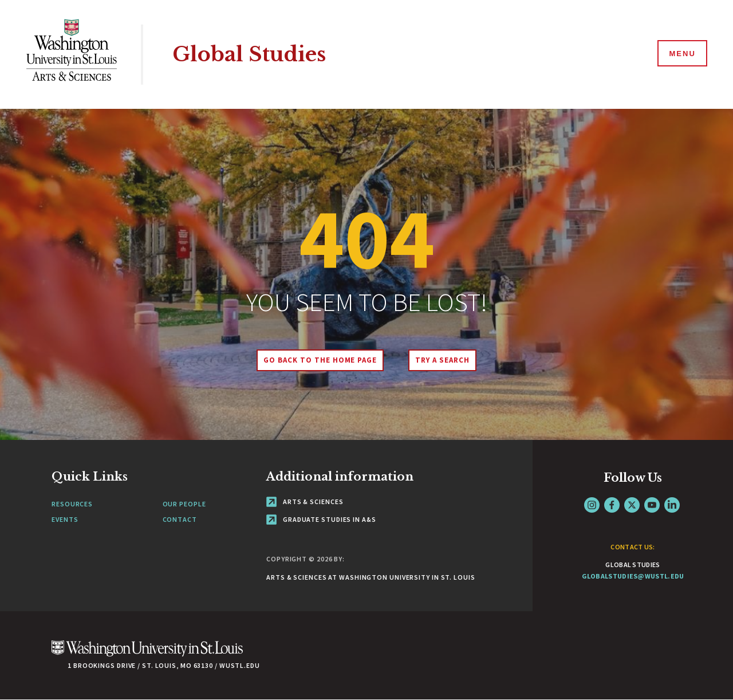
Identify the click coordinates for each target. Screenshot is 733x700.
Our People (184, 504)
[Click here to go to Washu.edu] (147, 654)
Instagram (592, 505)
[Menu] (681, 54)
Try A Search (442, 360)
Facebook (612, 505)
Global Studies (249, 54)
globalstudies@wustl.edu (633, 576)
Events (65, 519)
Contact (180, 519)
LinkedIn (672, 505)
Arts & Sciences (305, 502)
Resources (72, 504)
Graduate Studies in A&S (321, 519)
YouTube (652, 505)
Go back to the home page (320, 360)
